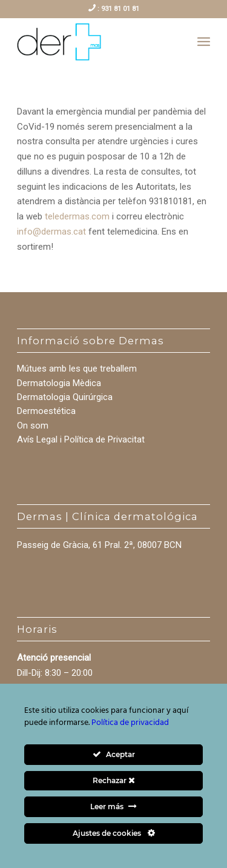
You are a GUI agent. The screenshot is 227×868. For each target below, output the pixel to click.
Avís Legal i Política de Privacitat (81, 439)
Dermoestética (46, 411)
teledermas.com (77, 216)
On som (33, 426)
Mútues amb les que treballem (77, 369)
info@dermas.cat (51, 232)
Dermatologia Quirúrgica (65, 397)
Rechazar (114, 780)
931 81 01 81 (119, 9)
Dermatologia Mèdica (59, 383)
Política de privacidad (130, 723)
